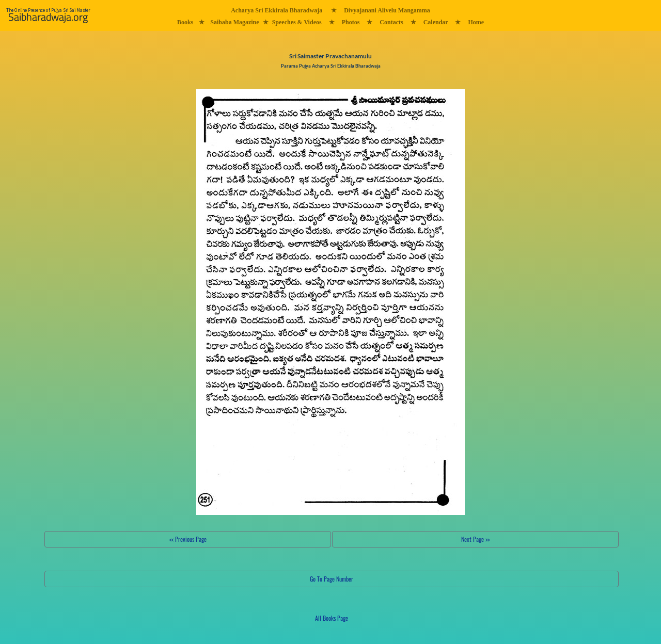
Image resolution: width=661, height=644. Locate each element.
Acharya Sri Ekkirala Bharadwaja (277, 10)
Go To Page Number (332, 579)
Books (185, 22)
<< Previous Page (188, 539)
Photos (351, 22)
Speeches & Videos (297, 22)
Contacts (391, 22)
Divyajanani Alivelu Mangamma (387, 10)
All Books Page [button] (332, 618)
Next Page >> (475, 539)
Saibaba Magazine (234, 22)
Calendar (436, 22)
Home (476, 22)
